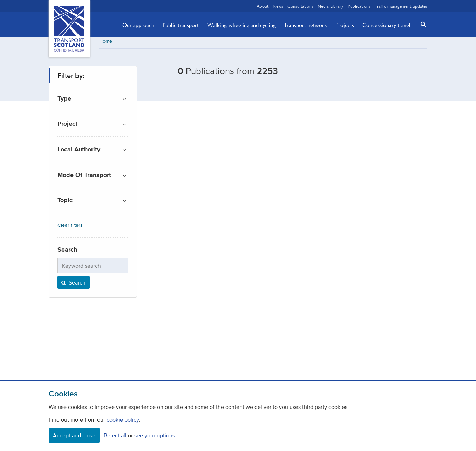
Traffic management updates (401, 6)
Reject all (115, 435)
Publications (359, 6)
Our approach (138, 25)
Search (73, 285)
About (263, 6)
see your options (155, 435)
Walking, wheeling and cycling (241, 25)
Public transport (181, 25)
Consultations (300, 6)
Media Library (331, 6)
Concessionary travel (386, 25)
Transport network (305, 25)
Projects (345, 25)
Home (106, 44)
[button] (421, 24)
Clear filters (70, 228)
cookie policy (123, 419)
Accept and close (74, 435)
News (278, 6)
